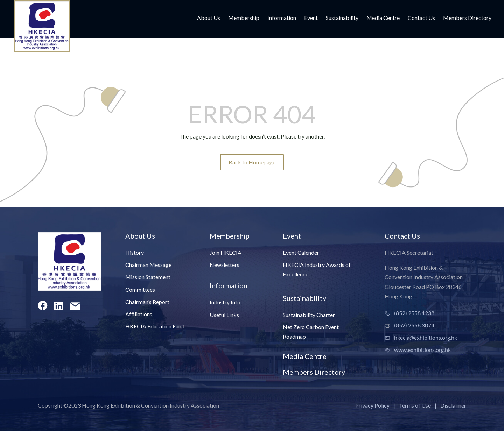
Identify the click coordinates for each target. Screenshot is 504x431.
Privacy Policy (372, 405)
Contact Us (421, 19)
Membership (244, 19)
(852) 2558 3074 (414, 325)
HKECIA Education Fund (155, 326)
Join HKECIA (226, 252)
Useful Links (224, 315)
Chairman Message (148, 265)
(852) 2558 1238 (414, 313)
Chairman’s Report (147, 302)
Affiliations (139, 314)
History (135, 252)
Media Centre (383, 19)
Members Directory (467, 19)
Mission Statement (148, 277)
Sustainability (342, 19)
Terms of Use (415, 405)
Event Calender (301, 252)
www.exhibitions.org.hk (422, 350)
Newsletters (225, 265)
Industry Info (225, 302)
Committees (140, 289)
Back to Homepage (252, 162)
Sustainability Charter (309, 315)
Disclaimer (453, 405)
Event (311, 19)
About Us (209, 19)
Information (282, 19)
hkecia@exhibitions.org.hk (426, 337)
